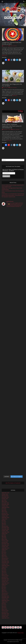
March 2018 (4, 574)
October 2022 (5, 506)
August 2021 (5, 519)
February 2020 (5, 541)
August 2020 (5, 533)
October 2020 (5, 531)
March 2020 (4, 539)
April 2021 (4, 525)
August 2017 (5, 584)
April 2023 (4, 500)
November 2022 (5, 504)
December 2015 (5, 614)
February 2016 (5, 611)
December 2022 (5, 503)
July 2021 (4, 520)
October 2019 (5, 547)
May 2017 (4, 589)
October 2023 (5, 499)
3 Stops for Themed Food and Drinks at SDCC (12, 43)
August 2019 (5, 549)
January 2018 (5, 577)
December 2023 (5, 497)
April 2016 (4, 608)
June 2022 (4, 509)
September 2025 (5, 493)
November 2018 (5, 563)
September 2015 (5, 618)
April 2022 (4, 510)
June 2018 (4, 570)
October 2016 (5, 599)
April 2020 (4, 538)
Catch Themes (16, 642)
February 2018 (5, 576)
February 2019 (5, 558)
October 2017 (5, 582)
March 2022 (4, 512)
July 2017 (4, 586)
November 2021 (5, 515)
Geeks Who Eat (13, 640)
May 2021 (4, 523)
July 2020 (4, 535)
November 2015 (5, 615)
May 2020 (4, 536)
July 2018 (4, 568)
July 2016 (4, 603)
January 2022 (5, 513)
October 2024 (5, 494)
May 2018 (4, 571)
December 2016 (5, 596)
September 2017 (5, 583)
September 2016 (5, 600)
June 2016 (4, 605)
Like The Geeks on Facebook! (13, 483)
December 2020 (5, 528)
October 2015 (5, 616)
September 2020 (5, 532)
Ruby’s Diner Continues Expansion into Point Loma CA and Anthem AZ (12, 126)
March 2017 (4, 592)
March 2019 (4, 557)
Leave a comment (13, 46)
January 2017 (5, 595)
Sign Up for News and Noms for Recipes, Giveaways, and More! (13, 170)
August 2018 (5, 567)
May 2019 (4, 554)
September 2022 (5, 507)
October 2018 (5, 564)
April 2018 (4, 573)
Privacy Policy (21, 633)
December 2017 (5, 579)
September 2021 (5, 517)
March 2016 (4, 609)
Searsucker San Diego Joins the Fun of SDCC (12, 85)
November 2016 (5, 598)
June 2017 (4, 587)
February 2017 (5, 593)
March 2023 (4, 501)
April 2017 (4, 590)
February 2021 (5, 526)
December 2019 (5, 544)
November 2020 (5, 529)
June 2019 (4, 552)
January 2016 (5, 612)
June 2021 (4, 522)
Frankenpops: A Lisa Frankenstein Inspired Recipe (13, 194)
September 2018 (5, 566)
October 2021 (5, 516)
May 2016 (4, 606)
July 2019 (4, 551)
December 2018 (5, 561)
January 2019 (5, 560)
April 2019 (4, 555)
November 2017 (5, 580)
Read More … (5, 55)
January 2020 (5, 542)
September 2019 (5, 548)
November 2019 (5, 545)
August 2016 (5, 602)
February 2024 (5, 496)
